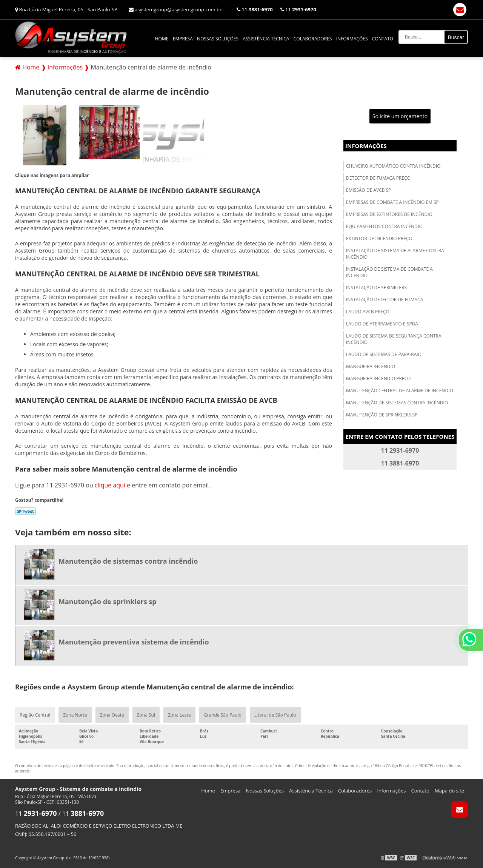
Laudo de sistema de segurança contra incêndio (394, 339)
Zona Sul (146, 715)
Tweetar (25, 511)
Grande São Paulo (223, 715)
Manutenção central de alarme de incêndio (400, 391)
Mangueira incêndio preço (378, 378)
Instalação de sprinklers (376, 288)
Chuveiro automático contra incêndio (393, 166)
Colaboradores (313, 39)
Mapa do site (449, 791)
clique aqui (110, 485)
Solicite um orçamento (400, 116)
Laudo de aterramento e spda (382, 324)
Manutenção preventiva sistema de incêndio (134, 642)
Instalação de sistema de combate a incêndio (389, 272)
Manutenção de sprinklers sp (382, 415)
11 (255, 9)
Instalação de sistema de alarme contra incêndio (395, 254)
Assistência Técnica (266, 39)
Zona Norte (75, 715)
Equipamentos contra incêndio (384, 226)
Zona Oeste (112, 715)
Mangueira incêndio (371, 366)
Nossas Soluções (218, 39)
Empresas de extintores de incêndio (389, 214)
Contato (383, 39)
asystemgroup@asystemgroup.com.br (175, 9)
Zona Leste (179, 715)
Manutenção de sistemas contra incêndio (397, 403)
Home (162, 39)
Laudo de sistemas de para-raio (384, 354)
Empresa (183, 39)
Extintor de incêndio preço (379, 238)
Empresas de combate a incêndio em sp (392, 202)
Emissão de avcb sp (368, 190)
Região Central (35, 715)
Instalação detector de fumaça (385, 300)
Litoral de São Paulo (275, 715)
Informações (352, 39)
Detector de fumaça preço (378, 178)
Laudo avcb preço (368, 312)
